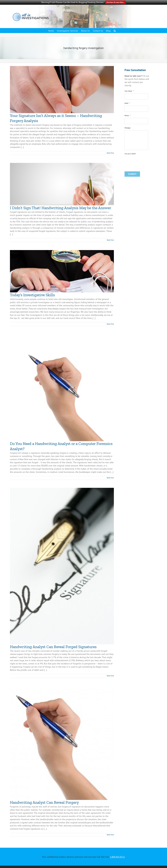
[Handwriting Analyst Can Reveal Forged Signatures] (62, 566)
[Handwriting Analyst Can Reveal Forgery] (62, 743)
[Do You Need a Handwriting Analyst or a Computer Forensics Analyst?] (62, 388)
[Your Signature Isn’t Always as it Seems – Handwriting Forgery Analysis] (62, 90)
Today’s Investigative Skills (32, 295)
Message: (128, 128)
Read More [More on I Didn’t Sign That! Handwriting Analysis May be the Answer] (110, 240)
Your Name (129, 91)
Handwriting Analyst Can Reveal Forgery (44, 802)
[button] (115, 31)
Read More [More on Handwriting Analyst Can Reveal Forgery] (110, 835)
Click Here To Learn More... (115, 2)
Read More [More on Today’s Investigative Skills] (110, 324)
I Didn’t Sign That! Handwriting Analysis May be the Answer (61, 208)
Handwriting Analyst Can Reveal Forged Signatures (53, 647)
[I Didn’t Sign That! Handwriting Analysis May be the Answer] (62, 184)
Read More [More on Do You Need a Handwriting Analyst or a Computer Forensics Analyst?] (110, 478)
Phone (127, 116)
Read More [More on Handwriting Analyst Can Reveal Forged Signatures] (110, 676)
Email (127, 103)
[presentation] (143, 161)
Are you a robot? (130, 154)
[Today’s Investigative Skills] (62, 271)
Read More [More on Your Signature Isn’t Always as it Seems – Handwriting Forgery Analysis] (110, 153)
